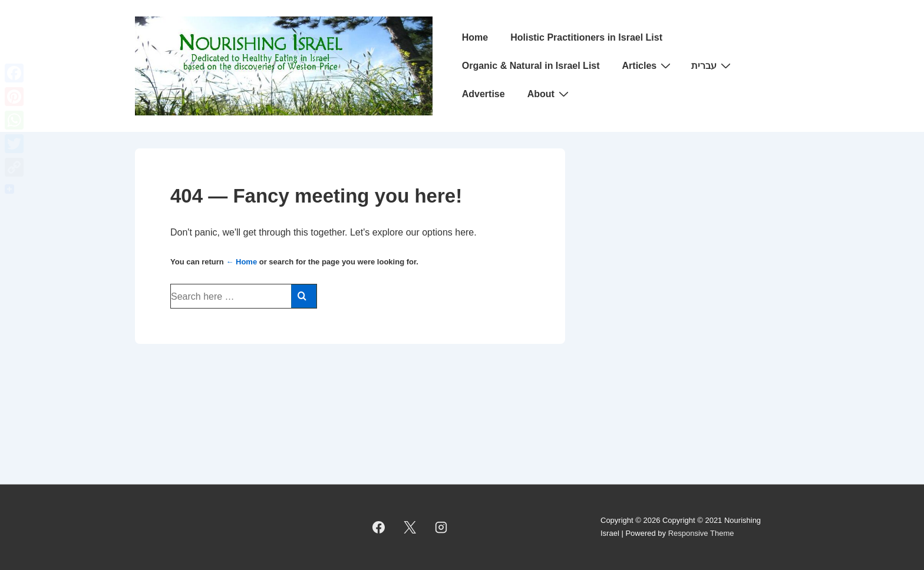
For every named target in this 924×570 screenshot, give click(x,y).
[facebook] (379, 527)
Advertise (484, 94)
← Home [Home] (241, 262)
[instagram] (441, 527)
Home (475, 37)
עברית (712, 65)
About (550, 94)
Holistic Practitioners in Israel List (586, 37)
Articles (648, 65)
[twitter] (410, 527)
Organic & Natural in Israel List (531, 66)
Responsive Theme (701, 533)
